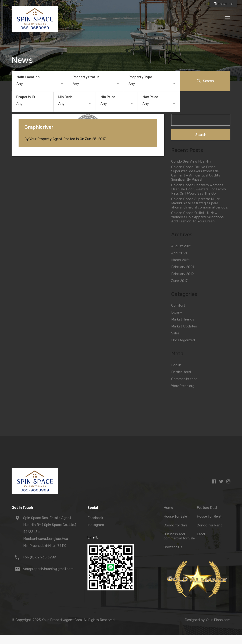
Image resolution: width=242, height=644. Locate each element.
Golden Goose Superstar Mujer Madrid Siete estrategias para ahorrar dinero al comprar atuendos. (200, 203)
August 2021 (181, 246)
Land (201, 534)
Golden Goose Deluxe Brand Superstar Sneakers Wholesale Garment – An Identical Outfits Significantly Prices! (196, 173)
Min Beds (65, 97)
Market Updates (184, 326)
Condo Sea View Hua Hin (191, 161)
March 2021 (180, 260)
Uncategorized (183, 340)
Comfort (178, 305)
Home (168, 508)
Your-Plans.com (218, 620)
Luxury (177, 312)
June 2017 (179, 281)
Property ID (26, 97)
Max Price (150, 97)
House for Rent (209, 516)
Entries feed (181, 372)
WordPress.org (183, 386)
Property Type (140, 77)
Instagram (96, 525)
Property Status (86, 77)
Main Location (28, 77)
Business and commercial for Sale (179, 536)
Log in (176, 365)
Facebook (95, 518)
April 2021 (179, 253)
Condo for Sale (176, 525)
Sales (175, 333)
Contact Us (173, 547)
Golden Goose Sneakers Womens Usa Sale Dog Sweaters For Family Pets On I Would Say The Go (199, 189)
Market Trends (183, 319)
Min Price (108, 97)
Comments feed (184, 379)
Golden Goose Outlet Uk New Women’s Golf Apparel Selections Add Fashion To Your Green (197, 217)
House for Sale (175, 516)
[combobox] (40, 84)
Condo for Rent (209, 525)
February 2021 (182, 267)
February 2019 (182, 274)
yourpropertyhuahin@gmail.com (48, 569)
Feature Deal (207, 508)
